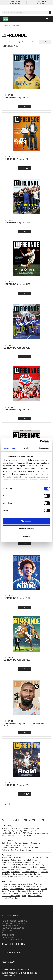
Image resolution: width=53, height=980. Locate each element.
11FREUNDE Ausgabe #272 (17, 785)
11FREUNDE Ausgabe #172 (17, 598)
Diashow (45, 42)
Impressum (7, 930)
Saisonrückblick (42, 4)
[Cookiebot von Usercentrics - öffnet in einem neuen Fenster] (40, 442)
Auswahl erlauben (26, 529)
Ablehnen (26, 536)
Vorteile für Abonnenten (14, 923)
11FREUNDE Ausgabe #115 (17, 348)
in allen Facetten (15, 4)
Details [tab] (27, 448)
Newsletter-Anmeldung (13, 928)
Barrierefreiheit (10, 937)
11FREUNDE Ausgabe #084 (17, 97)
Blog (4, 973)
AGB (4, 933)
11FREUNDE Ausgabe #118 (17, 409)
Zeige (19, 42)
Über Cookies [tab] (44, 448)
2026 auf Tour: (42, 2)
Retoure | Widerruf (11, 926)
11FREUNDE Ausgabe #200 (17, 660)
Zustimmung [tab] (9, 448)
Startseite (7, 26)
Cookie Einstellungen (12, 940)
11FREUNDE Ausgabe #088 (17, 223)
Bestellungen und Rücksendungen (22, 973)
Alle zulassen (26, 521)
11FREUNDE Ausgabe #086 (17, 159)
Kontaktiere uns (9, 975)
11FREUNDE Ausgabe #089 (17, 284)
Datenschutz (8, 935)
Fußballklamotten (15, 2)
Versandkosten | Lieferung (14, 921)
